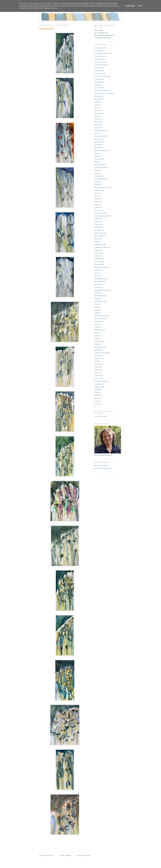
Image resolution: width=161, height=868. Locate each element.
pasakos (97, 256)
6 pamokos (98, 71)
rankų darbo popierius (102, 290)
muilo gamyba (99, 236)
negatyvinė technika (101, 247)
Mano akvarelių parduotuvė (103, 468)
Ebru (96, 133)
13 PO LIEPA (99, 56)
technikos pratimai (100, 353)
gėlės (96, 145)
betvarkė (97, 110)
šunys (96, 338)
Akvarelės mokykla (101, 416)
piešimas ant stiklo (100, 267)
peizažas (97, 264)
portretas (97, 287)
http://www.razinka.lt (101, 466)
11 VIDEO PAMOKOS (102, 53)
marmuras (98, 210)
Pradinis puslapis (65, 855)
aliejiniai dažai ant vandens (103, 93)
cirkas (96, 116)
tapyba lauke (99, 347)
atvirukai (97, 99)
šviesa (96, 344)
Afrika (96, 85)
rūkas (96, 304)
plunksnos (98, 284)
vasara (96, 373)
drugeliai (97, 125)
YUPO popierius (100, 167)
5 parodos (98, 68)
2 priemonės (98, 59)
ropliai (96, 299)
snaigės (97, 310)
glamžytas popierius (101, 150)
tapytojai (97, 350)
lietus (96, 199)
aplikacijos (98, 96)
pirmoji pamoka (100, 279)
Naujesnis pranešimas (46, 855)
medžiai (97, 219)
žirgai (96, 393)
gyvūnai (97, 147)
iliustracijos (98, 159)
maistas (97, 202)
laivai (96, 193)
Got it (140, 6)
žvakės (97, 401)
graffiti (97, 153)
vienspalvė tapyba (100, 381)
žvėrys (96, 404)
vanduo (97, 370)
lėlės (96, 196)
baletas (97, 105)
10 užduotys (98, 51)
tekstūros (97, 356)
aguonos (97, 88)
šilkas (96, 333)
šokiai (96, 336)
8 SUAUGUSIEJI (100, 76)
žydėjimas (98, 387)
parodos (97, 253)
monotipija (98, 230)
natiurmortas (99, 244)
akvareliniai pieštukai (101, 90)
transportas (98, 358)
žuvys (96, 398)
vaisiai (96, 367)
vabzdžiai (98, 364)
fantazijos (98, 139)
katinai (97, 185)
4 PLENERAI (99, 65)
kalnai (96, 182)
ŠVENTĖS (98, 341)
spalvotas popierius (101, 316)
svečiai (97, 327)
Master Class (99, 213)
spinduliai (98, 321)
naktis (96, 239)
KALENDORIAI (100, 179)
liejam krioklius (46, 29)
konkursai (98, 190)
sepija (96, 307)
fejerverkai (98, 142)
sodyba (97, 313)
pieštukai (97, 270)
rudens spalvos (99, 301)
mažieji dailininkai (100, 216)
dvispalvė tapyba (100, 130)
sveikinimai (98, 330)
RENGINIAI (99, 296)
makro (96, 204)
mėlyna (97, 222)
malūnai (97, 207)
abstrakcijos (98, 82)
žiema (96, 390)
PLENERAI (98, 281)
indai (96, 162)
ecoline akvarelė (100, 136)
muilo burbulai (99, 233)
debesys (97, 119)
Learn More (130, 6)
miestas (97, 224)
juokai (96, 170)
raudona (97, 293)
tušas (96, 361)
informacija (98, 165)
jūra (96, 173)
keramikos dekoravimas (102, 187)
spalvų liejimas (99, 318)
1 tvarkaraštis (99, 48)
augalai (97, 102)
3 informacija (99, 62)
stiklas (96, 324)
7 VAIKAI (98, 73)
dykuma (97, 122)
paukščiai (97, 259)
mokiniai (97, 227)
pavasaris (97, 261)
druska (97, 128)
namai (96, 242)
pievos (96, 276)
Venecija (97, 378)
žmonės (97, 395)
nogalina (97, 250)
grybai (96, 156)
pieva (96, 273)
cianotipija (98, 113)
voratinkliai (98, 384)
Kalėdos (97, 176)
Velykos (97, 375)
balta (96, 108)
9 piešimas (98, 79)
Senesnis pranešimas (84, 855)
